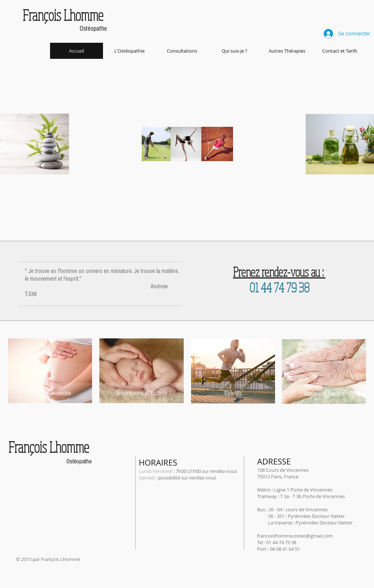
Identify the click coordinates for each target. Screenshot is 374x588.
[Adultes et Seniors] (324, 394)
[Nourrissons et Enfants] (142, 393)
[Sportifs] (233, 393)
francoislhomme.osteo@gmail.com (295, 536)
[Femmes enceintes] (50, 393)
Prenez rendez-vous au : (279, 272)
